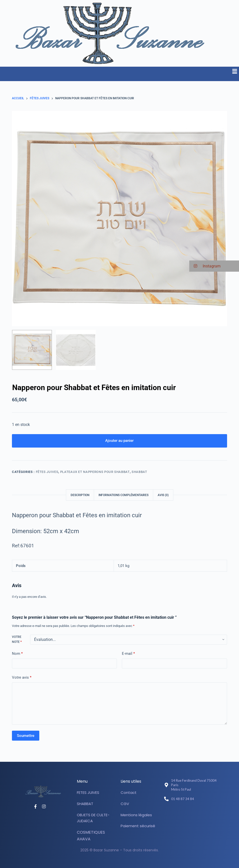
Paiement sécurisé (138, 826)
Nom (17, 654)
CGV (125, 804)
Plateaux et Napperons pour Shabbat (95, 472)
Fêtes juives (47, 472)
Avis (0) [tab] (163, 495)
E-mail (128, 654)
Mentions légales (136, 815)
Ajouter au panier (119, 441)
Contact (129, 793)
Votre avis (22, 678)
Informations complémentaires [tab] (123, 495)
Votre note (17, 640)
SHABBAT (139, 472)
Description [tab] (80, 495)
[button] (235, 71)
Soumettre (26, 736)
